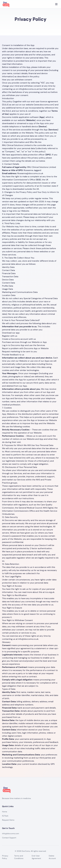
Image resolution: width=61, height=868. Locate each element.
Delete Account (52, 857)
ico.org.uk (50, 592)
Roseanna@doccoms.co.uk (30, 173)
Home (5, 812)
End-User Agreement (36, 857)
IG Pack (5, 816)
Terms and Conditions (19, 857)
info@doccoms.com (11, 833)
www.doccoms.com (44, 105)
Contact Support (9, 838)
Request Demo (8, 820)
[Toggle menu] (56, 4)
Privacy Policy (5, 857)
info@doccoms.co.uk (29, 89)
